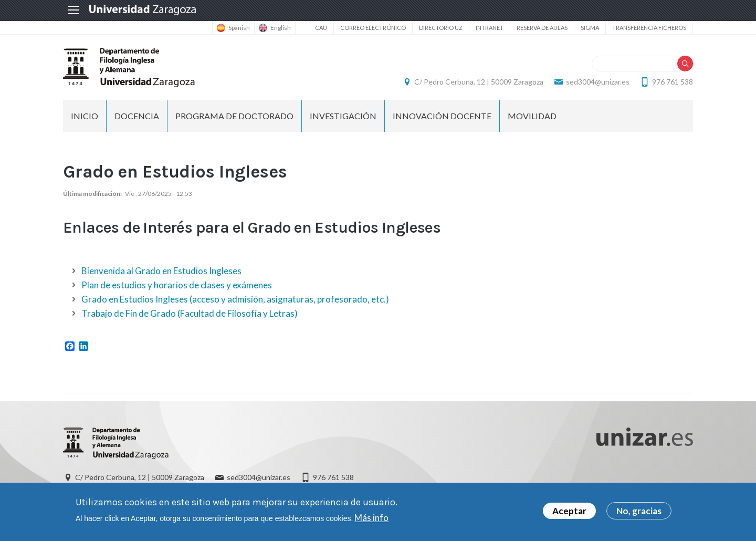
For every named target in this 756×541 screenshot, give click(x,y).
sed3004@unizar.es (598, 82)
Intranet (490, 28)
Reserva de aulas (542, 28)
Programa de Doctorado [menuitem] (234, 116)
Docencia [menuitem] (137, 116)
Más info (371, 518)
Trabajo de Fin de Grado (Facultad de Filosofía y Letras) (190, 313)
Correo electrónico (373, 28)
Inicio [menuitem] (85, 116)
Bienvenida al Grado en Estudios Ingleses (161, 271)
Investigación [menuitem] (343, 116)
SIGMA (590, 28)
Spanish (239, 28)
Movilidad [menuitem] (532, 116)
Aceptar (569, 512)
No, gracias (639, 512)
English (281, 28)
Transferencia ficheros (649, 28)
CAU (321, 28)
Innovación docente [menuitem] (442, 116)
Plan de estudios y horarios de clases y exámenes (177, 285)
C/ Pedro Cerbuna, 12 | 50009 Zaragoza (479, 82)
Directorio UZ (441, 28)
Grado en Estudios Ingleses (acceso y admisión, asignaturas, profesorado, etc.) (235, 299)
